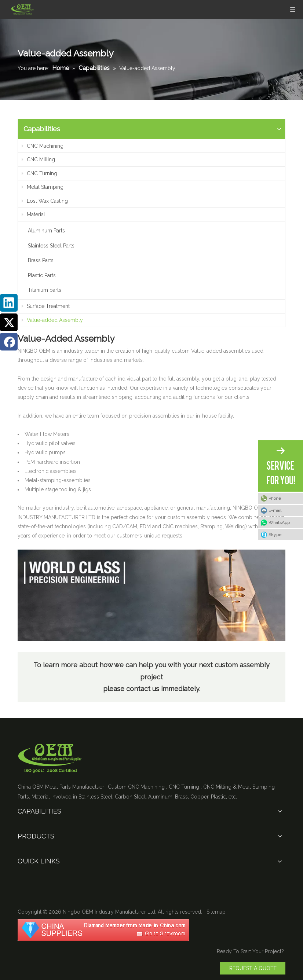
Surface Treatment (46, 306)
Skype (275, 535)
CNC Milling (38, 159)
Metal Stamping (43, 187)
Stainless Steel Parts (51, 246)
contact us (144, 689)
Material (33, 214)
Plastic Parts (42, 275)
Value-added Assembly (52, 320)
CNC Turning (39, 173)
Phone (275, 498)
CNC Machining (43, 146)
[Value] (151, 595)
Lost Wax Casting (45, 201)
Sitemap (216, 912)
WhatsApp (279, 522)
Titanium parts (45, 290)
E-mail (275, 510)
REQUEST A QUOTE (253, 968)
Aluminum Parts (46, 231)
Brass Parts (41, 260)
